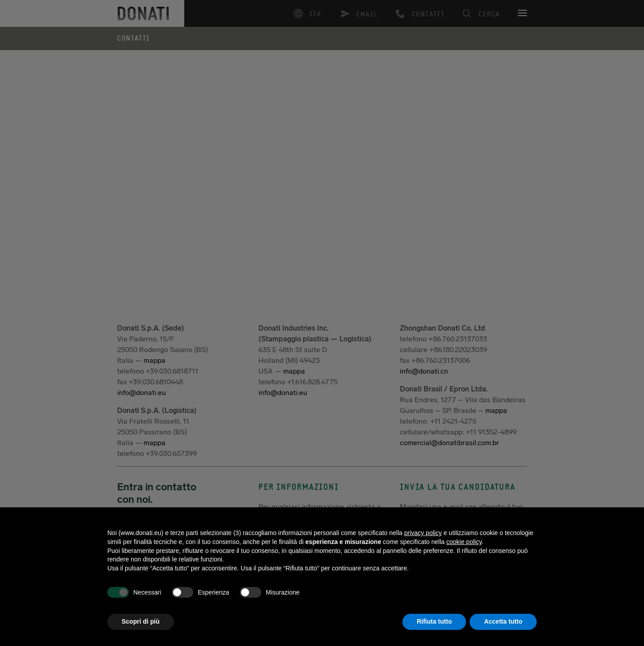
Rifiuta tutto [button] (434, 621)
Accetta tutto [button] (503, 621)
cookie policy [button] (464, 542)
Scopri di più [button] (141, 621)
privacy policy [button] (423, 533)
